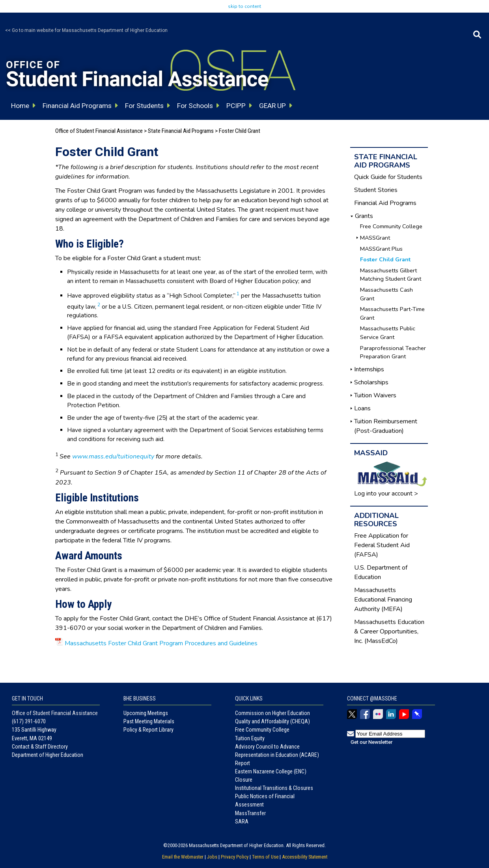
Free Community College (391, 226)
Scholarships (371, 382)
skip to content (244, 6)
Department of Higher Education (48, 755)
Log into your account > (386, 494)
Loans (362, 408)
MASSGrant (375, 238)
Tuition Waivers (375, 395)
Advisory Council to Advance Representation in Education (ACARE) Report (277, 755)
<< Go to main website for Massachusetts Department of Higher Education (86, 30)
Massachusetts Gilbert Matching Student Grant (391, 275)
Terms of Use (265, 857)
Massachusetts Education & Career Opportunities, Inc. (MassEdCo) (389, 631)
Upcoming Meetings (146, 713)
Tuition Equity (250, 738)
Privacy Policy (235, 857)
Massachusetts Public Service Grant (388, 333)
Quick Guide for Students (388, 177)
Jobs (212, 857)
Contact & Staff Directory (40, 747)
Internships (369, 369)
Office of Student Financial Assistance (99, 131)
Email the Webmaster (183, 857)
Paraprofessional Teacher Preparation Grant (393, 352)
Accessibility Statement (305, 857)
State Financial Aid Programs (181, 131)
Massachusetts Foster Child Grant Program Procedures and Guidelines (161, 643)
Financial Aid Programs (385, 203)
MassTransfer (250, 813)
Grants (364, 216)
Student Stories (376, 190)
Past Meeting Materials (149, 721)
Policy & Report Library (148, 730)
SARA (242, 821)
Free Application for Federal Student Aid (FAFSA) (382, 545)
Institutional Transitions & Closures (274, 788)
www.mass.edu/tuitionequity (113, 456)
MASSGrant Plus (381, 249)
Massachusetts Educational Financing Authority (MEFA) (383, 600)
